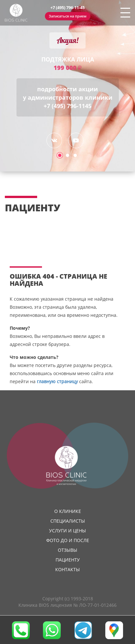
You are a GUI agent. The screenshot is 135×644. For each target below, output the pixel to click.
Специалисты (68, 521)
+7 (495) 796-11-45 (67, 7)
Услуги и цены (67, 531)
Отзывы (67, 550)
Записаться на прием (68, 16)
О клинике (68, 511)
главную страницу (57, 381)
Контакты (67, 569)
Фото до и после (68, 540)
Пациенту (68, 560)
